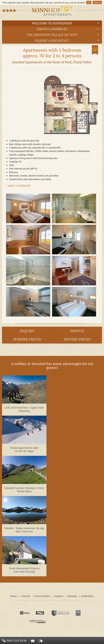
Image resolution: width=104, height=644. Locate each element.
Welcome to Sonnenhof (52, 23)
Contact (26, 596)
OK (89, 3)
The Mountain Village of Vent (52, 35)
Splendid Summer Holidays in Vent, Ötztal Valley (24, 490)
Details (97, 3)
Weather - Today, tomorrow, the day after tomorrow (24, 530)
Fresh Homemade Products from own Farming (24, 570)
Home (14, 596)
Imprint (59, 596)
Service (77, 331)
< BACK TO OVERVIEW (18, 186)
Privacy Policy (42, 596)
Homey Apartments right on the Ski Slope (24, 449)
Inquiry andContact (52, 41)
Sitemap (72, 596)
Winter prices (77, 339)
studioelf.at (87, 596)
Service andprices (52, 29)
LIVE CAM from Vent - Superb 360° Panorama (24, 409)
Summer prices (27, 339)
